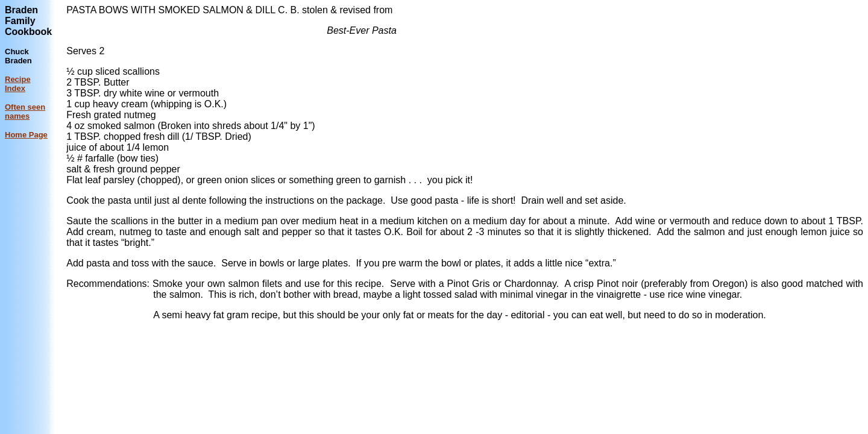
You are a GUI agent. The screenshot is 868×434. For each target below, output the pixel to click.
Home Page (26, 135)
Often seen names (25, 112)
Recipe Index (18, 84)
